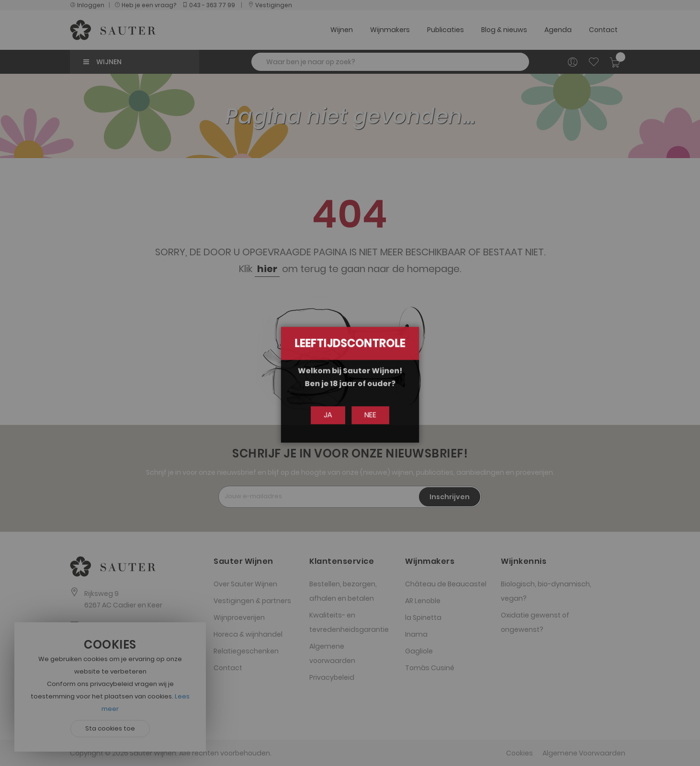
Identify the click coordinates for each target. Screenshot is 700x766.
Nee (368, 415)
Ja (330, 415)
